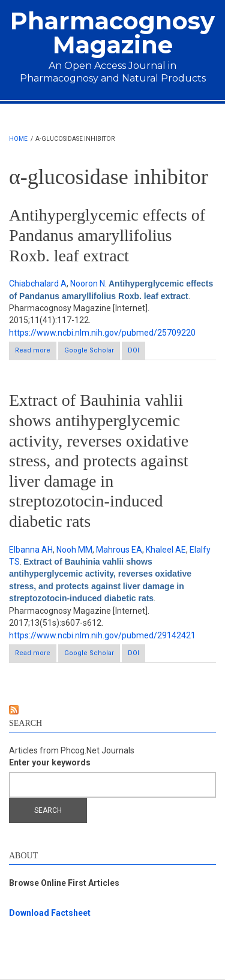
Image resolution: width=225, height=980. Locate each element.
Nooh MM (74, 550)
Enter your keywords (50, 762)
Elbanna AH (31, 550)
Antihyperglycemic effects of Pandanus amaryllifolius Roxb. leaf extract (107, 235)
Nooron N (88, 284)
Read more (36, 353)
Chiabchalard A (38, 284)
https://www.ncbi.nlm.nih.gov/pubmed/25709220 (102, 333)
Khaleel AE (166, 550)
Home (18, 139)
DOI (133, 350)
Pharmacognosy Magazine (112, 33)
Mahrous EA (119, 550)
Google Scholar (89, 350)
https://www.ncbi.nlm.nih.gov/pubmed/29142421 (102, 635)
